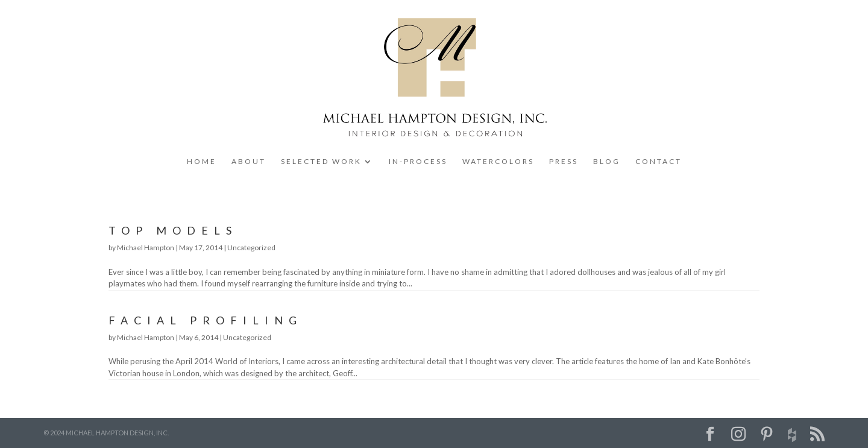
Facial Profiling (206, 320)
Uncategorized (251, 248)
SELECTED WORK (321, 162)
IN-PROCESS (418, 162)
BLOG (607, 162)
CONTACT (659, 162)
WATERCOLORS (498, 162)
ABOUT (249, 162)
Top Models (173, 230)
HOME (202, 162)
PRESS (564, 162)
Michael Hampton (146, 248)
